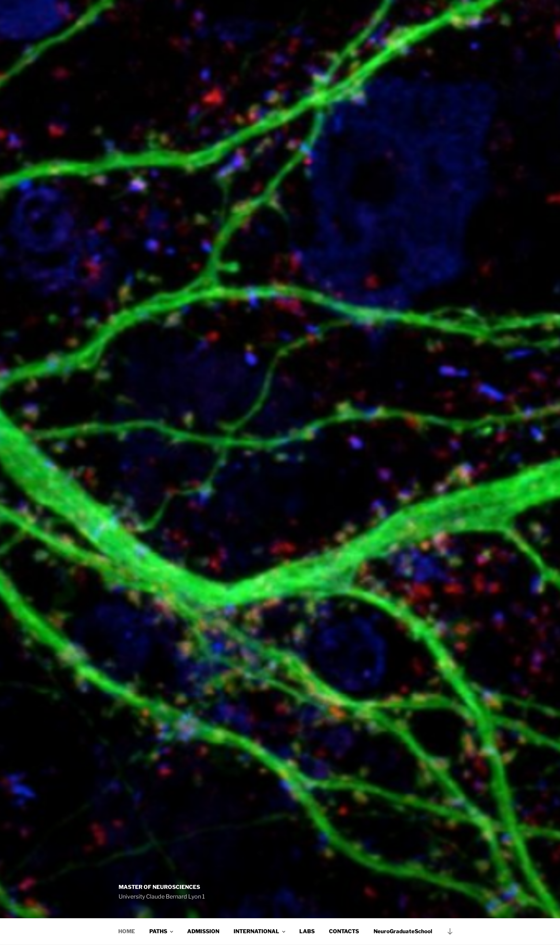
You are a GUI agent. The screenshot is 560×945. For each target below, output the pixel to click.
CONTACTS (344, 931)
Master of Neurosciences (159, 887)
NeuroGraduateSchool (403, 931)
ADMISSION (203, 931)
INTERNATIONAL (260, 931)
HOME (127, 931)
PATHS (162, 931)
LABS (307, 931)
